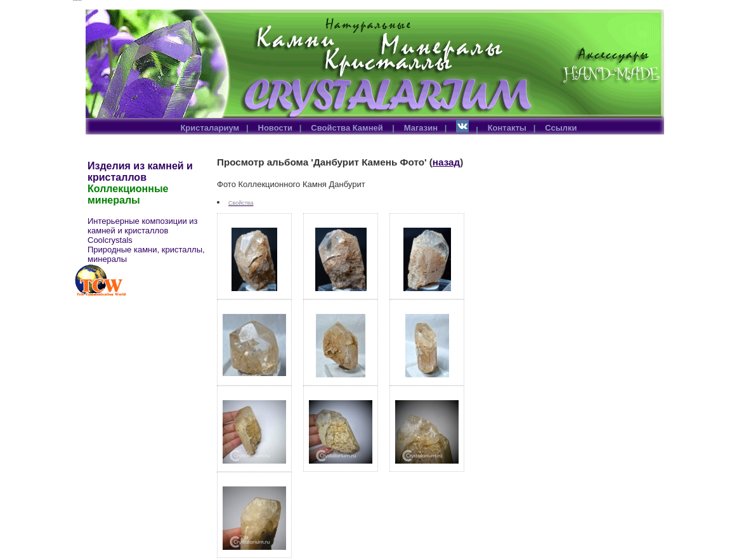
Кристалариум (210, 128)
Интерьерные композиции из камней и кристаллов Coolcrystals (143, 231)
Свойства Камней (348, 128)
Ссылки (561, 128)
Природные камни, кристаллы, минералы (146, 254)
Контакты (507, 128)
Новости (276, 128)
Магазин (421, 128)
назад (446, 162)
